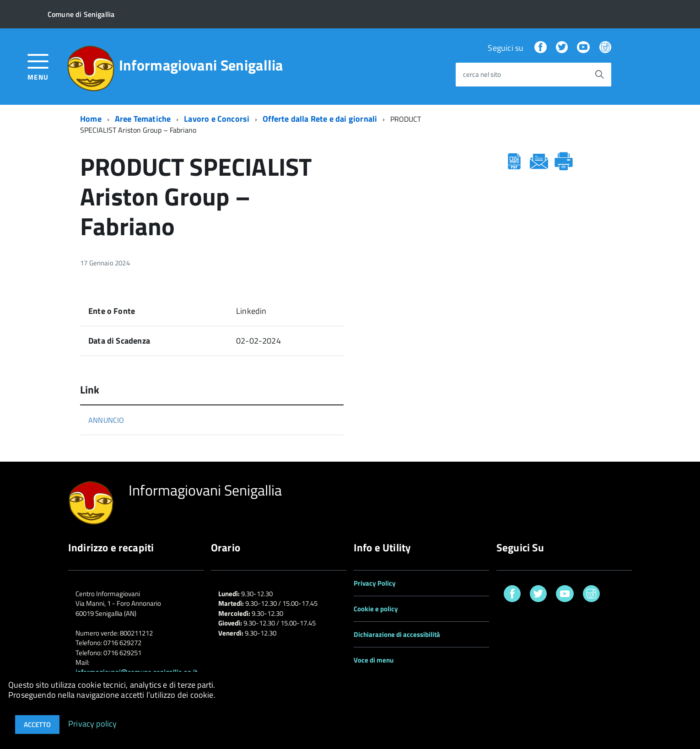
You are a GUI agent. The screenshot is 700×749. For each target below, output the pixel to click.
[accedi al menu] (38, 66)
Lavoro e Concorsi (217, 119)
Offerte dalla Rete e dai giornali (320, 119)
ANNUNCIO (106, 420)
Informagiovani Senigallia (201, 65)
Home (91, 119)
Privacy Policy (375, 583)
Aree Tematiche (143, 119)
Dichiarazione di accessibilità (397, 634)
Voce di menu (374, 660)
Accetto (37, 725)
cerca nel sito (482, 75)
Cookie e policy (376, 609)
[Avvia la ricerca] (599, 75)
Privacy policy (93, 723)
